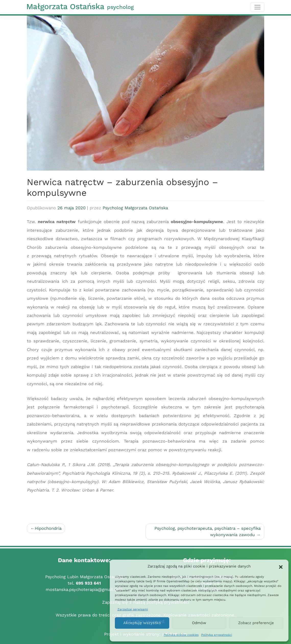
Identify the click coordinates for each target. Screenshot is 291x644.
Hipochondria (48, 528)
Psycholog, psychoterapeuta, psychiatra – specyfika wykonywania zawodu (208, 531)
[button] (281, 566)
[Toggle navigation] (257, 7)
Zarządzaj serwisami (133, 609)
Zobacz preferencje (256, 623)
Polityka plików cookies (181, 635)
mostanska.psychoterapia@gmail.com (84, 589)
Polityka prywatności (217, 635)
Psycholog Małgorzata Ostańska (135, 208)
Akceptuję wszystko (142, 623)
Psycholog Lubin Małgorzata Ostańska (84, 577)
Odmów (199, 623)
